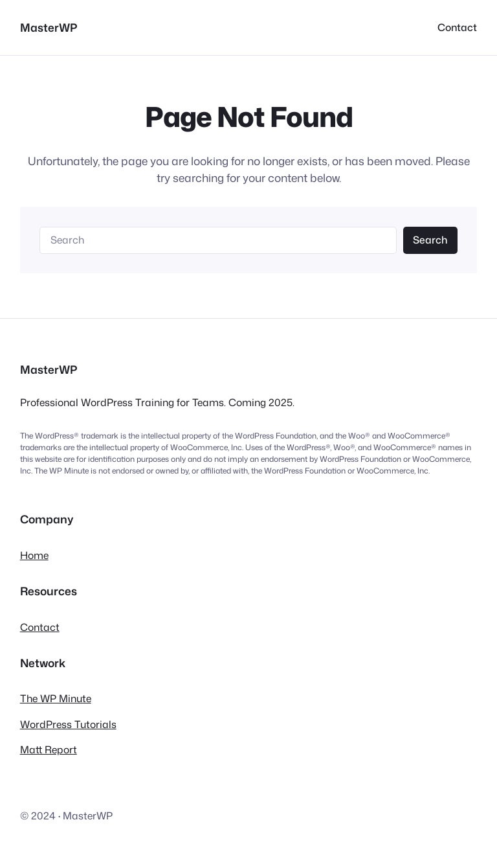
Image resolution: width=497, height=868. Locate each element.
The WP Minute (56, 698)
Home (34, 555)
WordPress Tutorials (68, 724)
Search (430, 240)
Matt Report (49, 749)
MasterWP (49, 28)
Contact (40, 627)
